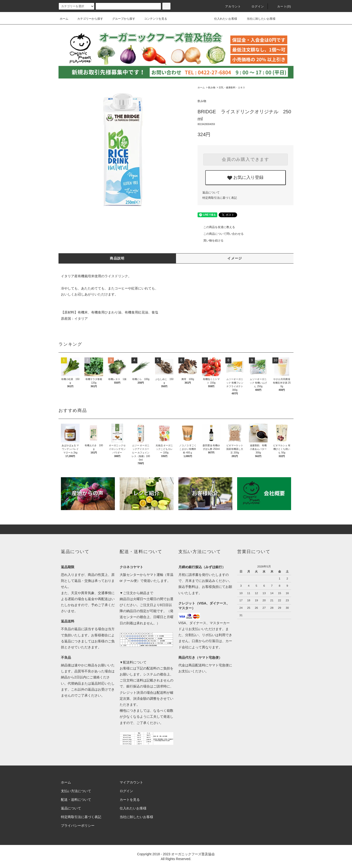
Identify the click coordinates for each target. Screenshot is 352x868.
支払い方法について (76, 791)
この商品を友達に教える (216, 227)
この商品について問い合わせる (221, 234)
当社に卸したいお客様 (258, 19)
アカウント (230, 6)
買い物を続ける (211, 241)
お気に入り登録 (245, 178)
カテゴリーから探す (87, 19)
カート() (281, 6)
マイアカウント (131, 782)
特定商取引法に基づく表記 (220, 198)
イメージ (235, 258)
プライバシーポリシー (78, 826)
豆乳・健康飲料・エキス (232, 87)
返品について (211, 193)
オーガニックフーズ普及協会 (193, 854)
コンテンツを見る (153, 19)
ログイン (255, 6)
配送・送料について (76, 800)
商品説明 (117, 258)
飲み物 (212, 87)
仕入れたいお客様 (222, 19)
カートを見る (130, 800)
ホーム (64, 19)
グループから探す (121, 19)
